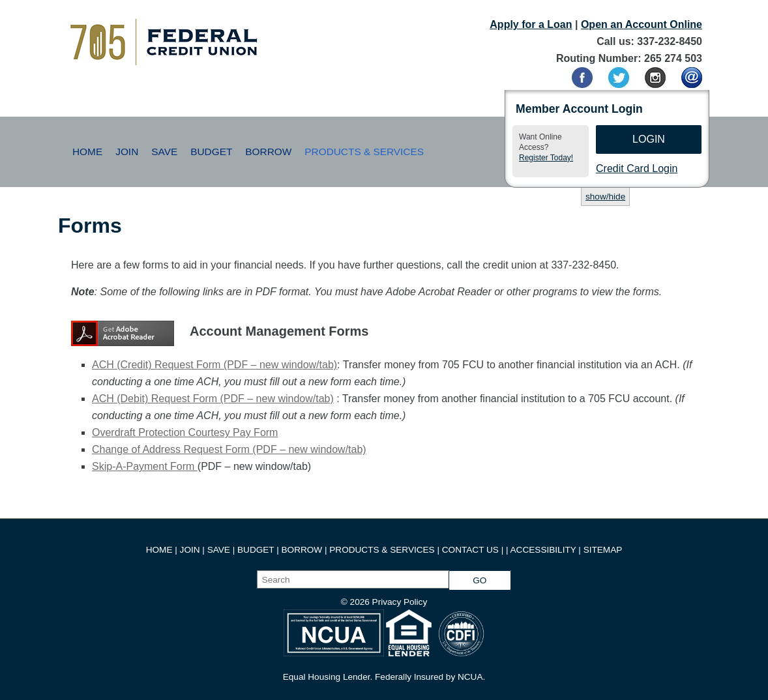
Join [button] (127, 152)
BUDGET (256, 550)
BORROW (302, 550)
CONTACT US (470, 550)
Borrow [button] (268, 152)
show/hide (605, 197)
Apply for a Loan (531, 24)
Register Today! (546, 158)
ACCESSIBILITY (543, 550)
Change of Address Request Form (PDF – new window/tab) (229, 449)
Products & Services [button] (364, 152)
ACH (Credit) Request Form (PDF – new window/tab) (214, 365)
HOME (159, 550)
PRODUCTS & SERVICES (382, 550)
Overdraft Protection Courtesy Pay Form (185, 432)
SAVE (220, 550)
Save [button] (164, 152)
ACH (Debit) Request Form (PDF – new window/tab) (213, 399)
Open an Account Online (642, 24)
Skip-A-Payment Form (145, 466)
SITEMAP (603, 550)
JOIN (191, 550)
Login (649, 139)
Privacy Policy (400, 602)
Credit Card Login (637, 168)
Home (87, 152)
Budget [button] (211, 152)
